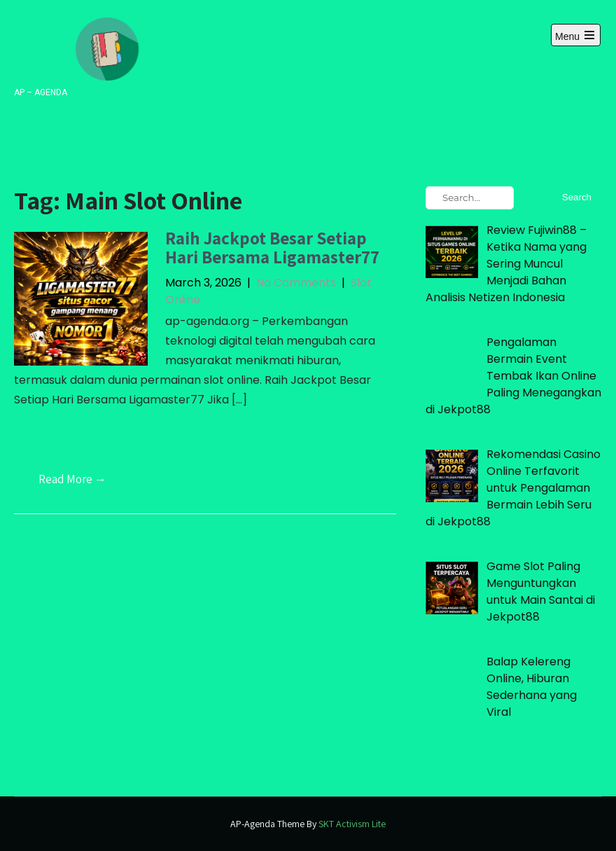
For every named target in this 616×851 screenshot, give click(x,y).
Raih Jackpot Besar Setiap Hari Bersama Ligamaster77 (272, 248)
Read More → (72, 479)
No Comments (296, 283)
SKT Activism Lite (352, 824)
